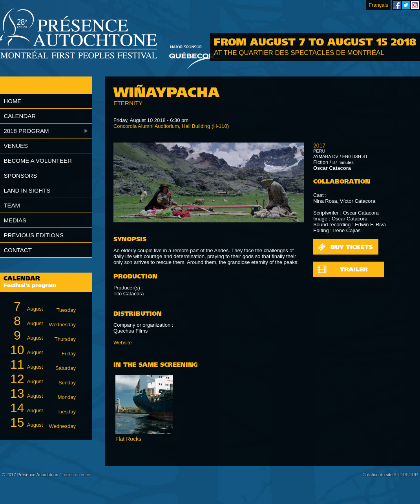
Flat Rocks (128, 439)
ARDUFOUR (406, 475)
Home (12, 101)
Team (12, 205)
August (42, 307)
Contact (17, 250)
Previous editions (34, 235)
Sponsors (20, 176)
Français (378, 5)
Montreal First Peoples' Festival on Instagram (415, 5)
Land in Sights (27, 190)
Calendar (20, 116)
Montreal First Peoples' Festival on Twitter (406, 5)
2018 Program (26, 131)
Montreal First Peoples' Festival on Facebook (397, 5)
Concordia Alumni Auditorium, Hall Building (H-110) (171, 126)
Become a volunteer (37, 161)
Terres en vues (76, 475)
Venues (16, 146)
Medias (15, 220)
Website (123, 343)
